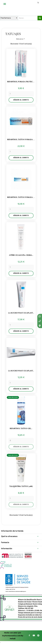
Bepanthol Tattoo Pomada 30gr (22, 197)
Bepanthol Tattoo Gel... (21, 428)
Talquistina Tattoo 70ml (21, 486)
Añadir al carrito (21, 100)
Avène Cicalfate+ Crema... (21, 255)
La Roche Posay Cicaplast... (21, 313)
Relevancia (21, 39)
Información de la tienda (12, 531)
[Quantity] (21, 94)
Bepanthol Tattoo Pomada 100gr (23, 140)
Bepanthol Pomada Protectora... (23, 82)
